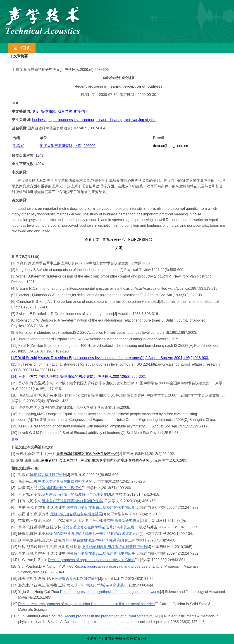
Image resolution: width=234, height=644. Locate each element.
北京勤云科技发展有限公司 (126, 639)
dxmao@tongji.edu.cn (171, 146)
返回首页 (22, 48)
